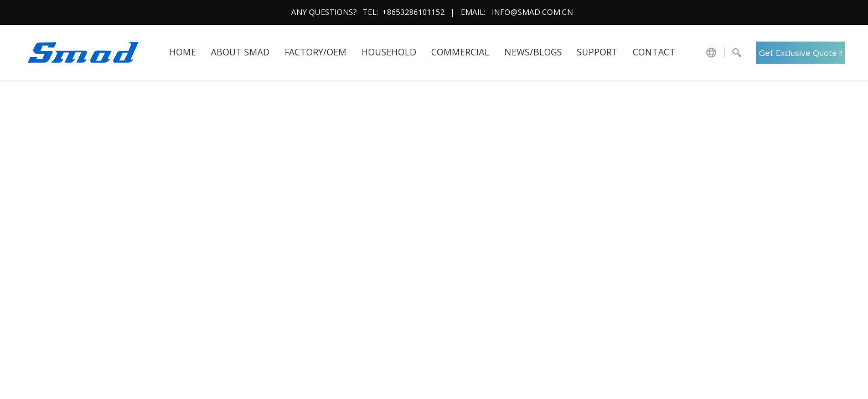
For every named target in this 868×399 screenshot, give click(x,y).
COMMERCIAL (460, 52)
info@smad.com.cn (532, 12)
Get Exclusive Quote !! (801, 53)
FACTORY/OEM (316, 52)
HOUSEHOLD (389, 52)
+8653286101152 (413, 12)
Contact (654, 52)
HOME (183, 52)
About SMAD (240, 52)
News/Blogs (533, 52)
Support (597, 52)
